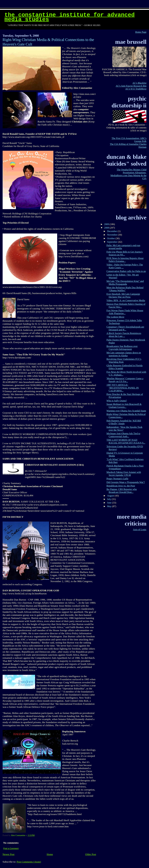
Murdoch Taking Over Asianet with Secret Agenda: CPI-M (124, 474)
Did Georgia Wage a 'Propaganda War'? (126, 482)
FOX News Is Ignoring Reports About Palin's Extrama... (125, 260)
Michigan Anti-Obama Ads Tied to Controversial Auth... (123, 435)
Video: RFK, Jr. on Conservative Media (126, 300)
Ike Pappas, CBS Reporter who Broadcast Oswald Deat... (122, 491)
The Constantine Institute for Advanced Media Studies (70, 17)
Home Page (141, 32)
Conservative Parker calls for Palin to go (126, 271)
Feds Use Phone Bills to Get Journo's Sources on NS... (125, 253)
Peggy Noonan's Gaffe (117, 479)
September (113, 242)
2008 (107, 228)
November (113, 235)
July (109, 499)
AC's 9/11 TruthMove (136, 89)
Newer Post (9, 854)
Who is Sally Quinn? (117, 401)
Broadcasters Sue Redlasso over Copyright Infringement (122, 348)
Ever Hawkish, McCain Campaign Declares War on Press (123, 295)
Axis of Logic (140, 530)
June (110, 503)
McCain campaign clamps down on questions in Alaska (124, 354)
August (111, 496)
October (111, 238)
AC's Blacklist (139, 83)
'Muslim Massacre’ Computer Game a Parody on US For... (125, 380)
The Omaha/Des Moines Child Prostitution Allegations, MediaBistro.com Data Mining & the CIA (128, 174)
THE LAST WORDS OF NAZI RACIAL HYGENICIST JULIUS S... (126, 441)
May (110, 506)
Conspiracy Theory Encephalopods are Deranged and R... (125, 328)
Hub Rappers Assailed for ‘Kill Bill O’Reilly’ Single (124, 422)
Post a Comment (11, 848)
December (112, 231)
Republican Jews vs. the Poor (121, 486)
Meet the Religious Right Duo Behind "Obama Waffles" (125, 289)
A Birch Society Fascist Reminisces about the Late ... (124, 335)
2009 (107, 224)
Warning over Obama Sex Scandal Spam (126, 411)
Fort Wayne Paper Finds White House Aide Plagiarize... (125, 312)
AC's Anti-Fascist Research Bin (131, 86)
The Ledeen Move (115, 317)
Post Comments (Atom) (29, 862)
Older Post (91, 854)
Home (50, 854)
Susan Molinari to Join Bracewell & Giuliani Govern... (124, 406)
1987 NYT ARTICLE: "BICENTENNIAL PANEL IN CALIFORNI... (123, 388)
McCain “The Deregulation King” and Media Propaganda (125, 283)
